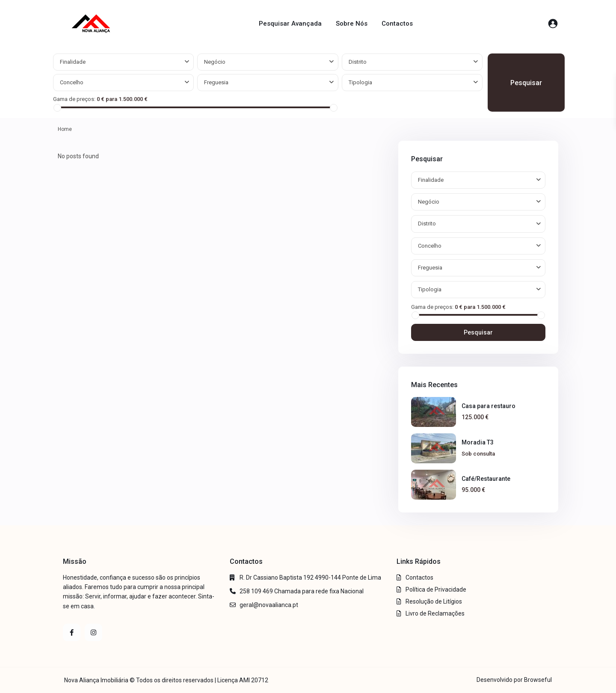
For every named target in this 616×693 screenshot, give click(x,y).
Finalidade (73, 62)
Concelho (72, 82)
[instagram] (93, 632)
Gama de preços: (74, 99)
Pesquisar (526, 83)
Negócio (215, 62)
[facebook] (72, 632)
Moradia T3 (478, 442)
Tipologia (360, 82)
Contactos (397, 24)
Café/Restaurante (486, 479)
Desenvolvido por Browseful (514, 680)
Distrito (358, 62)
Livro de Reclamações (435, 613)
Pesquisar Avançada (290, 24)
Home (65, 129)
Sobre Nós (352, 24)
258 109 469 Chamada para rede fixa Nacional (302, 591)
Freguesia (216, 82)
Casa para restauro (489, 406)
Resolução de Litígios (434, 601)
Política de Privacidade (436, 589)
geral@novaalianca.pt (269, 605)
